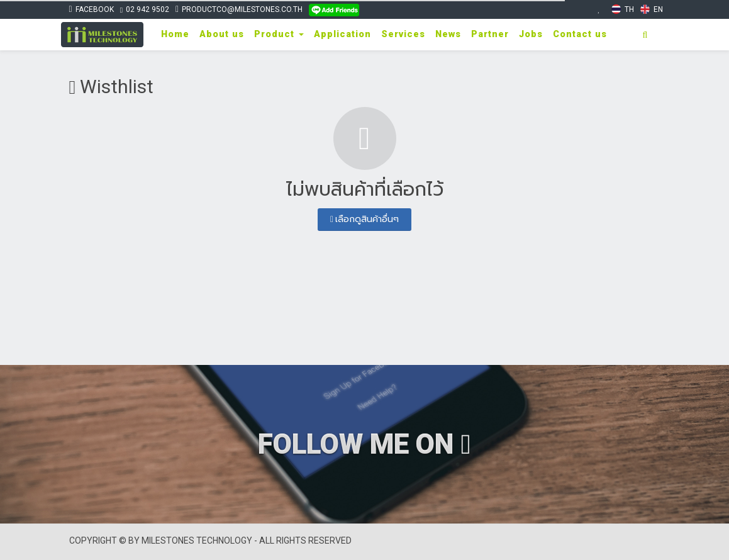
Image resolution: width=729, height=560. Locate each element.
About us (222, 34)
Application (342, 34)
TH (623, 9)
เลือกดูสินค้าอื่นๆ (365, 219)
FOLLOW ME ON (364, 444)
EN (652, 9)
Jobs (531, 34)
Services (403, 34)
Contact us (580, 34)
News (448, 34)
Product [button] (279, 34)
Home (175, 34)
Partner (490, 34)
